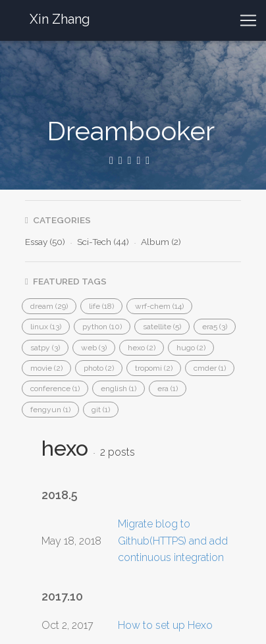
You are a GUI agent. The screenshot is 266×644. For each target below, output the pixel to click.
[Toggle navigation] (248, 20)
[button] (49, 306)
